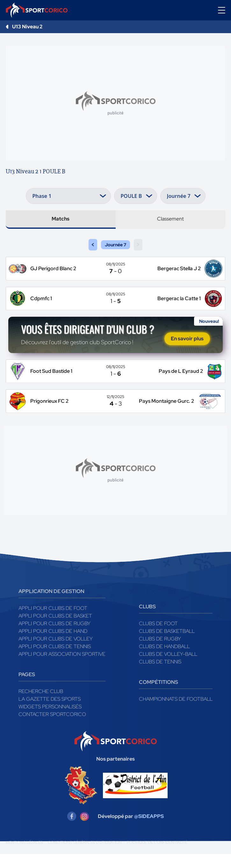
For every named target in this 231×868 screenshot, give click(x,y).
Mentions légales (24, 857)
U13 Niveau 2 (27, 27)
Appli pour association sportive (62, 668)
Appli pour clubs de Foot (53, 622)
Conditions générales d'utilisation (85, 857)
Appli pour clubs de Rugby (54, 637)
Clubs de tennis (160, 676)
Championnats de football (176, 713)
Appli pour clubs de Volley (56, 653)
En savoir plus (187, 346)
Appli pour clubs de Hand (53, 645)
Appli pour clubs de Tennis (55, 660)
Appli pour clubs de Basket (55, 630)
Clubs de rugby (160, 653)
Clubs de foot (158, 637)
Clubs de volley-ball (168, 668)
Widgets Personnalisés (50, 721)
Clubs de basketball (167, 645)
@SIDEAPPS (149, 830)
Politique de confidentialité (157, 857)
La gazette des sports (50, 713)
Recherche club (41, 705)
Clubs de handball (164, 660)
